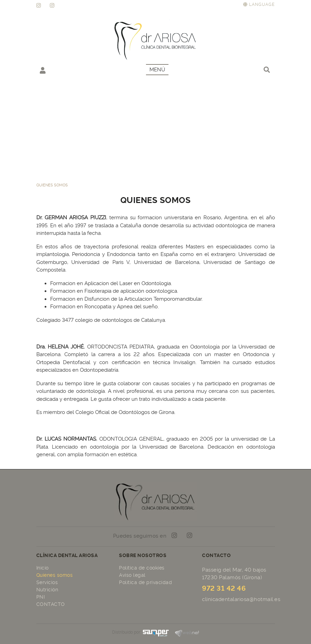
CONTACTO (51, 604)
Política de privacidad (145, 582)
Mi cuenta (43, 70)
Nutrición (47, 590)
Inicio (43, 568)
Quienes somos (55, 575)
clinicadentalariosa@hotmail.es (241, 599)
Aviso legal (132, 575)
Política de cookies (142, 568)
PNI (41, 597)
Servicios (47, 582)
